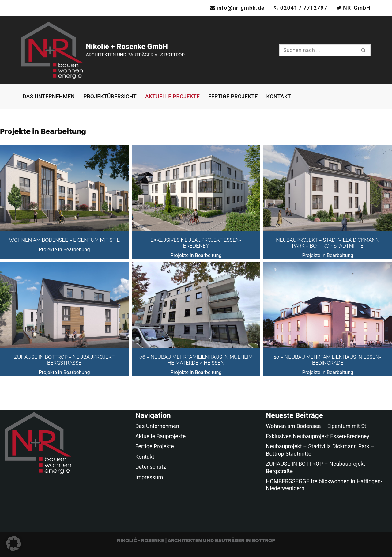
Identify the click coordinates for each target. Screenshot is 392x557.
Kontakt (279, 96)
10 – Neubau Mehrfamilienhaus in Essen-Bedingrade (328, 360)
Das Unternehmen (49, 96)
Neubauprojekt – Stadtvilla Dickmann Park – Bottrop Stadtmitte (328, 243)
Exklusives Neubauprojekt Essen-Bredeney (196, 243)
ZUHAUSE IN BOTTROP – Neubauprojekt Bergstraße (64, 360)
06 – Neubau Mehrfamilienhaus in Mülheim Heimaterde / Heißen (196, 360)
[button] (13, 544)
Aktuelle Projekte (172, 96)
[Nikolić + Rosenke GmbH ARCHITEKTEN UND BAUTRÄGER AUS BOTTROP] (103, 50)
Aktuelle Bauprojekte (161, 436)
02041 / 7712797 (304, 8)
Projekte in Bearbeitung (64, 250)
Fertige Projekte (233, 96)
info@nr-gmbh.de (241, 8)
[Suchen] (318, 50)
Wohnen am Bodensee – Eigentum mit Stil (64, 240)
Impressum (149, 477)
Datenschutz (151, 467)
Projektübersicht (110, 96)
